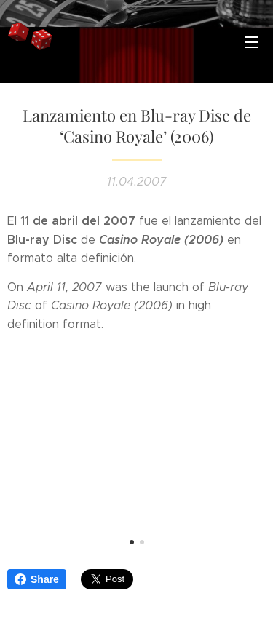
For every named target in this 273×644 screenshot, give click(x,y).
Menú (251, 42)
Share (37, 579)
